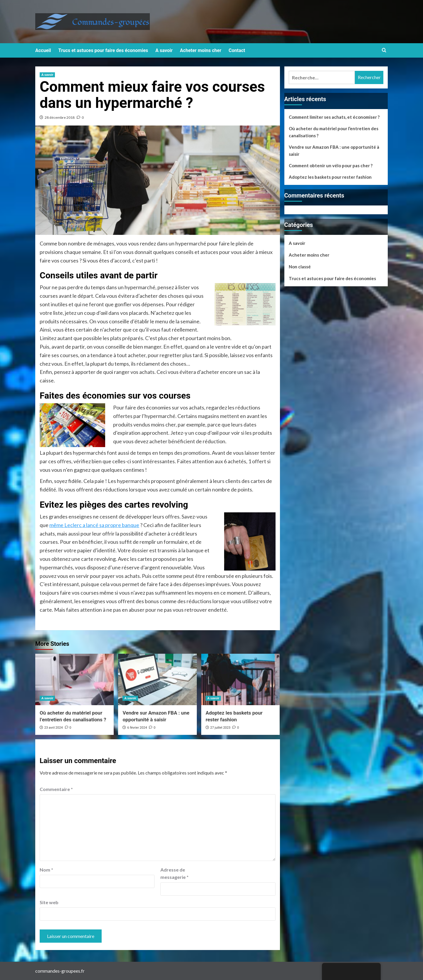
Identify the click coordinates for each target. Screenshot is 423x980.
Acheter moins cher (201, 50)
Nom (46, 870)
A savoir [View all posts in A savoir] (47, 75)
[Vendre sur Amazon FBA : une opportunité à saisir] (157, 679)
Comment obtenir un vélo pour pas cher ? (331, 165)
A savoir (164, 50)
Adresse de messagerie (174, 873)
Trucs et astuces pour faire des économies (103, 50)
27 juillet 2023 (220, 728)
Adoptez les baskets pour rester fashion (330, 177)
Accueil (43, 50)
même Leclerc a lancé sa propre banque (94, 525)
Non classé (300, 267)
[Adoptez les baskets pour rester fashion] (240, 679)
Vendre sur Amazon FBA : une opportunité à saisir (334, 150)
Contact (237, 50)
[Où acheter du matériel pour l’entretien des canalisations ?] (74, 679)
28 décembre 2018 (60, 117)
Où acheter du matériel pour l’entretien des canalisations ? (334, 132)
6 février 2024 (137, 728)
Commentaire (56, 789)
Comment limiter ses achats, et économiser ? (334, 117)
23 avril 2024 (54, 728)
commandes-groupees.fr (60, 971)
